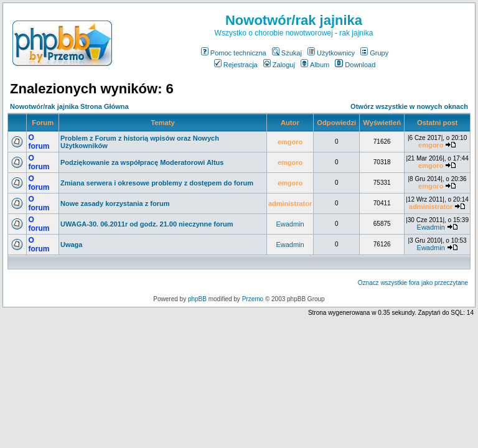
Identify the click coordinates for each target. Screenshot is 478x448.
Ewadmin (290, 224)
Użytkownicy (331, 53)
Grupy (374, 53)
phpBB (197, 299)
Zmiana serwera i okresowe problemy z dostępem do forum (157, 183)
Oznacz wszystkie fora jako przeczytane (413, 283)
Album (315, 65)
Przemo (253, 299)
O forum (39, 142)
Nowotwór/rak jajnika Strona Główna (69, 106)
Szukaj (287, 53)
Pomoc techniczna (234, 53)
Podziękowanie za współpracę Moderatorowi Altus (142, 162)
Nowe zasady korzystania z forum (115, 203)
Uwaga (71, 245)
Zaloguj (279, 65)
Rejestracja (236, 65)
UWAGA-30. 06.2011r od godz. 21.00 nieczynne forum (147, 224)
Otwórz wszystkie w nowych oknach (409, 106)
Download (355, 65)
